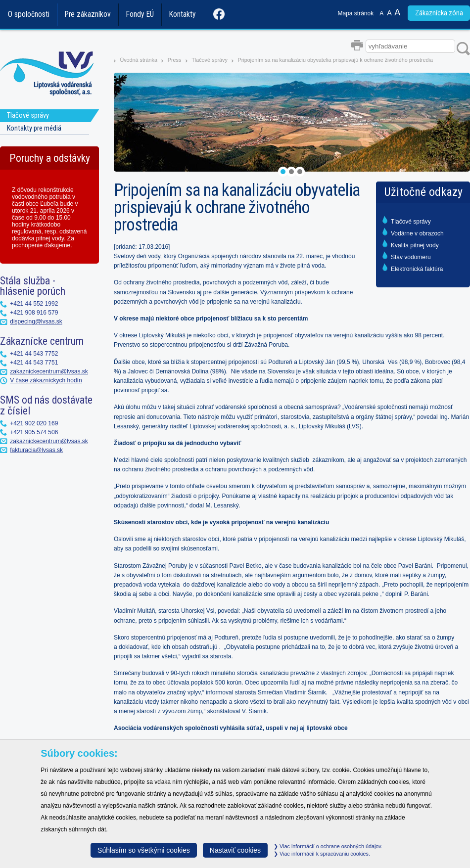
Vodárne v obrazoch (417, 233)
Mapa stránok (356, 13)
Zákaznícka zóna (439, 13)
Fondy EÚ (140, 14)
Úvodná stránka (139, 60)
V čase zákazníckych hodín (46, 380)
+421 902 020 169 (34, 423)
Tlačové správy (210, 60)
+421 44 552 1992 (34, 304)
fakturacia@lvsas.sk (36, 450)
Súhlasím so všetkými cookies (144, 850)
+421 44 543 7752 (34, 354)
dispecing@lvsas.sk (36, 321)
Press (175, 60)
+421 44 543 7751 (34, 363)
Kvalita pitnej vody (415, 245)
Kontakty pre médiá (34, 128)
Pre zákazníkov (88, 14)
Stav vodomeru (411, 257)
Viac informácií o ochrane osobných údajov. (328, 846)
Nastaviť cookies (235, 850)
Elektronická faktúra (417, 269)
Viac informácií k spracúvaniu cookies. (322, 854)
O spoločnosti (29, 14)
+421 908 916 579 (34, 313)
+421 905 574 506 (34, 432)
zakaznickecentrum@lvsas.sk (49, 371)
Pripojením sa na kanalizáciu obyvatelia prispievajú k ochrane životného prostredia (335, 60)
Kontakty (183, 14)
